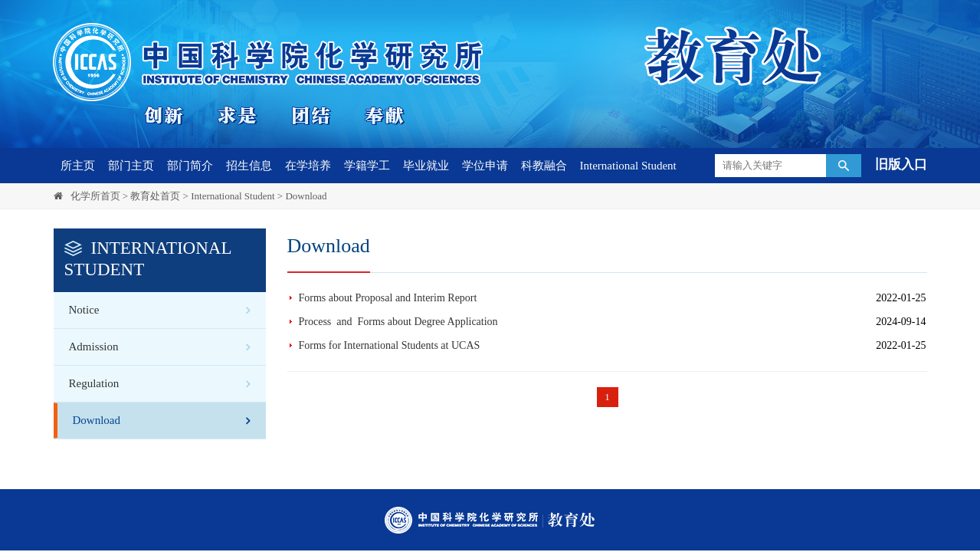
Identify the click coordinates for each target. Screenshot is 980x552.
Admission (94, 347)
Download (306, 196)
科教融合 (544, 166)
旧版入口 (901, 164)
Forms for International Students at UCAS (390, 345)
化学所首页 (95, 196)
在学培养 (308, 166)
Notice (84, 310)
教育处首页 (155, 196)
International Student (628, 166)
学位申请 (485, 166)
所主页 (78, 166)
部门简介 (190, 166)
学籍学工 (367, 166)
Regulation (94, 383)
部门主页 (131, 166)
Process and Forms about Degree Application (398, 322)
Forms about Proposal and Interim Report (388, 298)
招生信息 (249, 166)
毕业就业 (426, 166)
